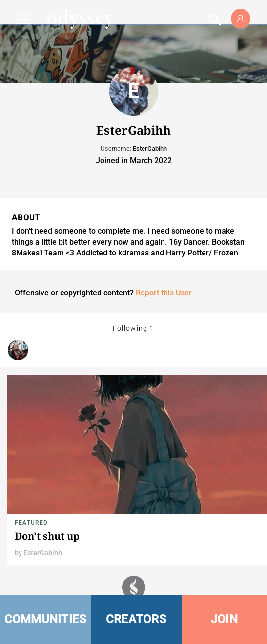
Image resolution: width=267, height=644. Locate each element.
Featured (31, 523)
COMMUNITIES (46, 619)
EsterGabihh (43, 553)
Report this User (164, 293)
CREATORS (136, 619)
